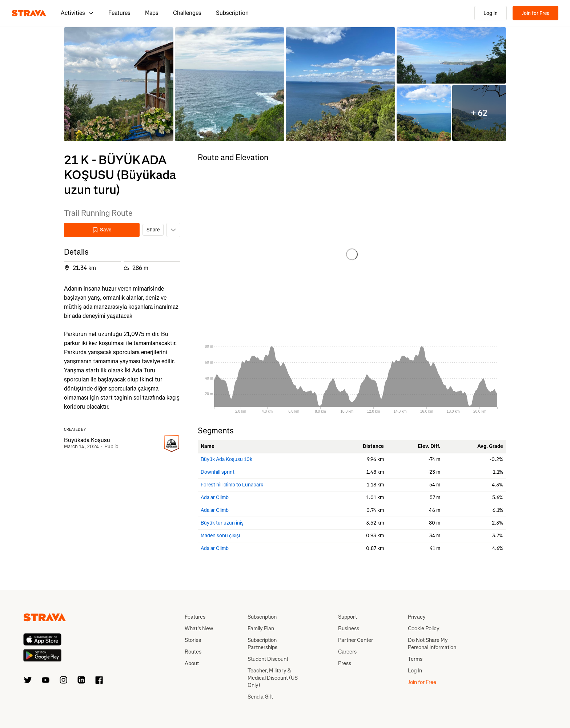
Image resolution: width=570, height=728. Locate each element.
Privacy (417, 617)
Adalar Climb (215, 498)
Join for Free (535, 13)
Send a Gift (260, 697)
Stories (193, 640)
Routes (193, 652)
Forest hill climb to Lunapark (232, 485)
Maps (152, 13)
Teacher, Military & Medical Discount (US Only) (273, 678)
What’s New (199, 628)
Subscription (232, 13)
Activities (77, 13)
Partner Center (356, 640)
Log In (491, 13)
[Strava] (29, 13)
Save (102, 230)
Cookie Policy (424, 628)
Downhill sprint (218, 472)
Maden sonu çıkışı (220, 536)
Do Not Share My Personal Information (432, 644)
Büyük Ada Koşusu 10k (226, 459)
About (192, 663)
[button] (119, 84)
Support (348, 617)
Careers (347, 652)
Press (345, 663)
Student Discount (268, 659)
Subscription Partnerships (262, 644)
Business (349, 628)
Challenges (187, 13)
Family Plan (261, 628)
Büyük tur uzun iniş (222, 523)
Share (153, 230)
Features (119, 13)
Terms (415, 659)
